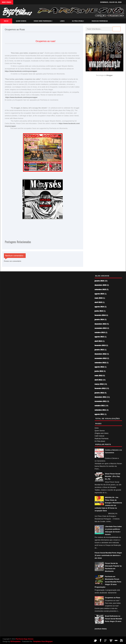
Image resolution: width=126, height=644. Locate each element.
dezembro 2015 (101, 285)
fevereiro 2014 (100, 315)
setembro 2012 (100, 363)
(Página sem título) (102, 433)
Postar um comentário (13, 261)
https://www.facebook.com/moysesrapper (21, 71)
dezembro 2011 (101, 397)
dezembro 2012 (101, 354)
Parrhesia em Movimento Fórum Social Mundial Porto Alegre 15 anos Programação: (108, 582)
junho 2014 (99, 311)
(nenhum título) (101, 629)
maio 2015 (99, 298)
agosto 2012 (99, 367)
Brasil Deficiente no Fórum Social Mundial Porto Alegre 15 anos (113, 619)
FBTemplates (15, 641)
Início (97, 428)
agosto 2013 (99, 337)
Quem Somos (21, 21)
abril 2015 (98, 302)
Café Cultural (99, 436)
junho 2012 (99, 371)
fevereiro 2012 (100, 388)
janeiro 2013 (99, 350)
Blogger (110, 75)
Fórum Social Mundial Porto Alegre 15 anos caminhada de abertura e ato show (108, 555)
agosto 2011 (99, 414)
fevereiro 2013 (100, 345)
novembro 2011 (101, 401)
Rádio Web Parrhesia (43, 21)
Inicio (6, 21)
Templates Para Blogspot (43, 641)
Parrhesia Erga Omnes (16, 11)
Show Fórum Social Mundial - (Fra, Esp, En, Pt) (113, 476)
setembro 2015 (100, 290)
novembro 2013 (101, 328)
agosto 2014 (99, 307)
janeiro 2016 (99, 281)
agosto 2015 (99, 294)
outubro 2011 (100, 406)
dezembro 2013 (101, 324)
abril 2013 (98, 341)
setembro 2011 (100, 410)
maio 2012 (99, 376)
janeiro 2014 (99, 320)
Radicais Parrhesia (100, 21)
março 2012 (99, 384)
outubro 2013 (100, 332)
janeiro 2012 (99, 393)
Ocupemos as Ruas (113, 598)
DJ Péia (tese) (78, 21)
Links (62, 21)
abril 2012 (98, 380)
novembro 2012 (101, 358)
